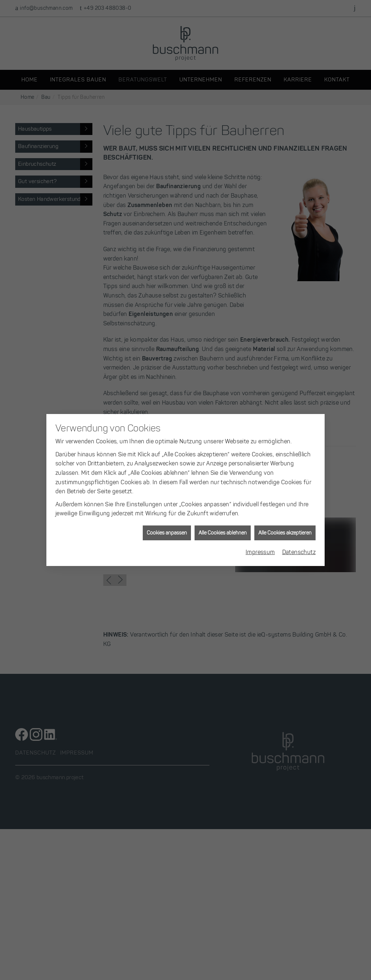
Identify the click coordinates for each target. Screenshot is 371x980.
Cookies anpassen (167, 462)
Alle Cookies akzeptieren (285, 462)
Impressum (260, 481)
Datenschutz (299, 481)
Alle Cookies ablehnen (223, 462)
